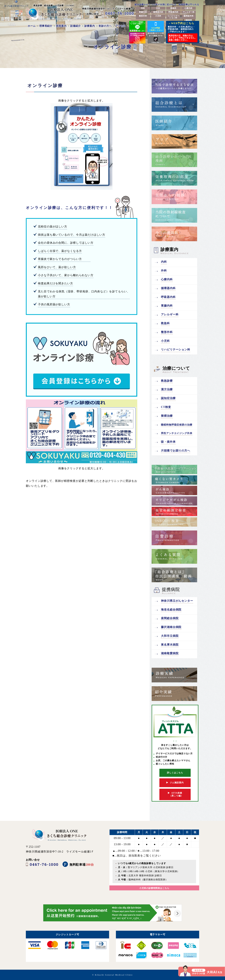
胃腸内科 (143, 12)
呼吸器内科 (173, 12)
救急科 (173, 8)
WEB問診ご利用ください (156, 26)
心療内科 (188, 8)
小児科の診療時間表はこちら (154, 888)
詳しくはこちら (175, 773)
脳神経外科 (189, 16)
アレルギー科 (189, 12)
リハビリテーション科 (173, 17)
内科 (143, 8)
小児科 (158, 16)
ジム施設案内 (175, 783)
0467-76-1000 (120, 13)
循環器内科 (158, 12)
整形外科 (143, 16)
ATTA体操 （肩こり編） (175, 794)
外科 (158, 8)
